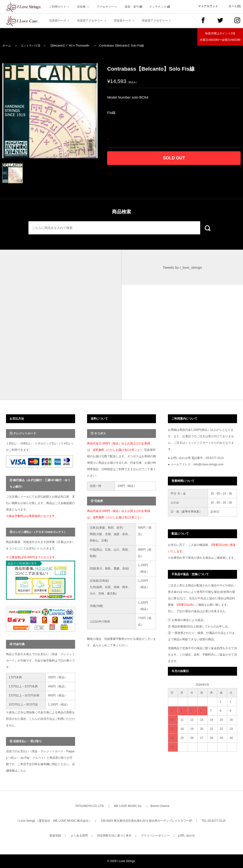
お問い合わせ (186, 836)
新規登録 (55, 836)
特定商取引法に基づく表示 (114, 836)
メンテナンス (159, 7)
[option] (50, 111)
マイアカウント (208, 6)
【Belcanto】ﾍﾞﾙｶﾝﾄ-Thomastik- (69, 46)
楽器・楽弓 (133, 7)
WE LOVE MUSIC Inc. (128, 806)
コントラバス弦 (30, 46)
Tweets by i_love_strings (182, 267)
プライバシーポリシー (155, 836)
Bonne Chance (160, 806)
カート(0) (235, 6)
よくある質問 (79, 836)
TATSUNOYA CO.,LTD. (90, 806)
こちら (22, 771)
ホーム (7, 46)
